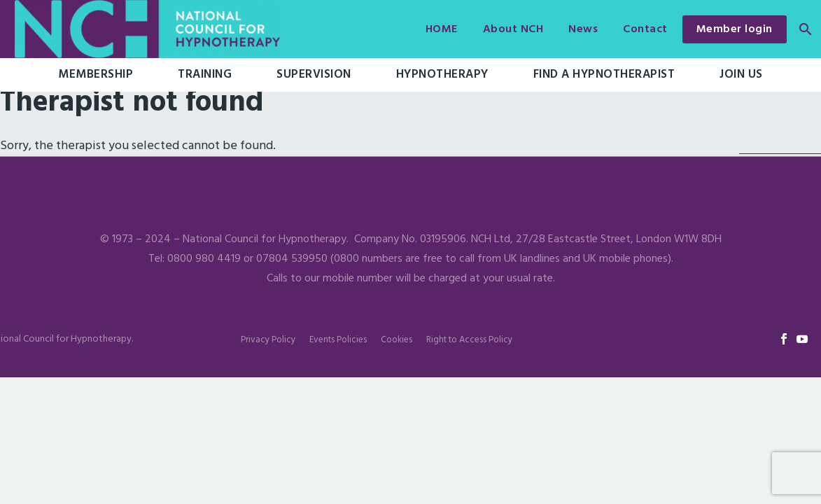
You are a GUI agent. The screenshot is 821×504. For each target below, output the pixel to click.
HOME (442, 29)
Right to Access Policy (469, 340)
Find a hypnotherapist (604, 75)
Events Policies (338, 340)
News (583, 29)
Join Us (741, 75)
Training (205, 75)
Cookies (397, 340)
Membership (96, 75)
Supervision (314, 75)
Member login (735, 29)
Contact (645, 29)
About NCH (513, 29)
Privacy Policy (268, 340)
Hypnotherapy (442, 75)
